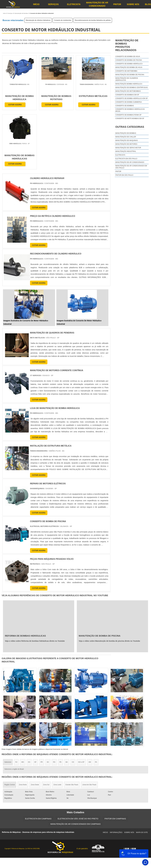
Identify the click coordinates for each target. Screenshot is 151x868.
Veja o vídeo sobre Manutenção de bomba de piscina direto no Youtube (109, 582)
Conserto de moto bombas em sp (130, 119)
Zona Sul (46, 726)
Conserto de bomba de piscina (129, 60)
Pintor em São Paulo (124, 175)
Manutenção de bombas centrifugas (132, 87)
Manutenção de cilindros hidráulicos (38, 20)
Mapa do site (142, 773)
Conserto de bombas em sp (127, 95)
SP (35, 703)
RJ (16, 703)
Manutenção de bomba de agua (129, 67)
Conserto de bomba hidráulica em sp (132, 98)
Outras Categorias (130, 127)
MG (23, 703)
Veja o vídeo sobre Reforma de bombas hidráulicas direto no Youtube (35, 582)
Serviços (53, 4)
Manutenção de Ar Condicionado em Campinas (75, 765)
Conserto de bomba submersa (129, 102)
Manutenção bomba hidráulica (129, 84)
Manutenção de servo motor (128, 148)
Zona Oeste (35, 726)
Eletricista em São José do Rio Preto (78, 760)
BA (67, 703)
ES (29, 703)
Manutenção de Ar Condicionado (97, 4)
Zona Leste (57, 726)
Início (36, 4)
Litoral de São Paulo (89, 726)
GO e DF (81, 703)
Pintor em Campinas (115, 760)
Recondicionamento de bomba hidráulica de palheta (93, 20)
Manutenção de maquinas (127, 140)
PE (60, 703)
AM (90, 703)
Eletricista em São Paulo (126, 159)
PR (42, 703)
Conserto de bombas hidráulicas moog (130, 110)
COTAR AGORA (15, 105)
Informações (116, 773)
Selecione (8, 703)
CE (73, 703)
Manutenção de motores (126, 144)
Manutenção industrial (126, 151)
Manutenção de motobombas (128, 91)
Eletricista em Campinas (38, 760)
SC (48, 703)
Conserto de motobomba (63, 20)
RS (54, 703)
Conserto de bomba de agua (128, 56)
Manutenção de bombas (126, 133)
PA (96, 703)
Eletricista (74, 4)
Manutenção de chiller (126, 137)
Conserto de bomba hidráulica (129, 64)
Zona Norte (23, 726)
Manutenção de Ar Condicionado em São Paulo (131, 167)
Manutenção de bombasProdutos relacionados (127, 45)
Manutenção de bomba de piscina (130, 75)
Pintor (117, 4)
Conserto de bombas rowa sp (128, 115)
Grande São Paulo (72, 726)
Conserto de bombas (125, 106)
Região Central (10, 726)
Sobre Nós (133, 4)
